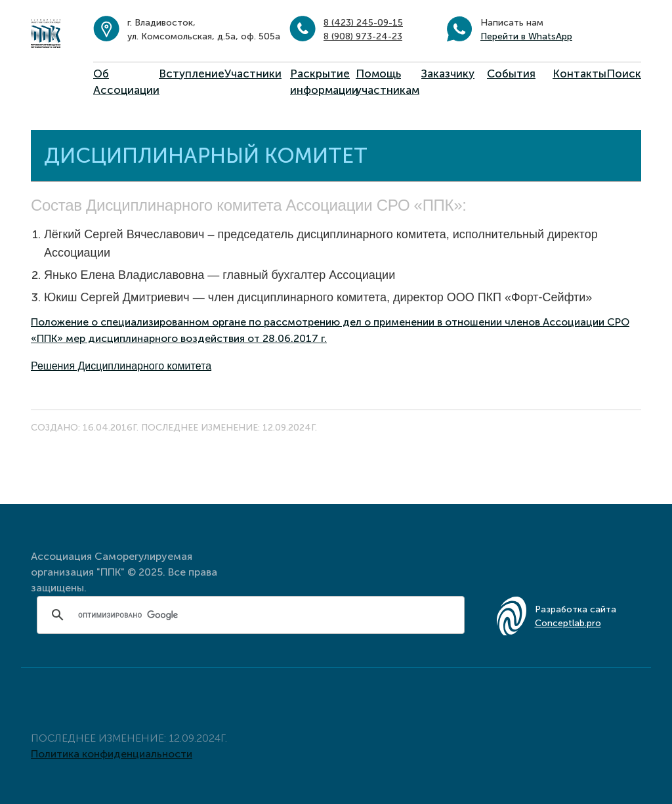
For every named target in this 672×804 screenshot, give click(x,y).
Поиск (624, 74)
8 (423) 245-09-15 (363, 23)
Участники (253, 74)
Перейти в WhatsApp (526, 36)
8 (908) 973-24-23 (363, 36)
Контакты (579, 74)
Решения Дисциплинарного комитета (121, 366)
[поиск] (253, 615)
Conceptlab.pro (568, 623)
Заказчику (448, 74)
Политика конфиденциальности (112, 754)
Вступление (192, 74)
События (511, 74)
